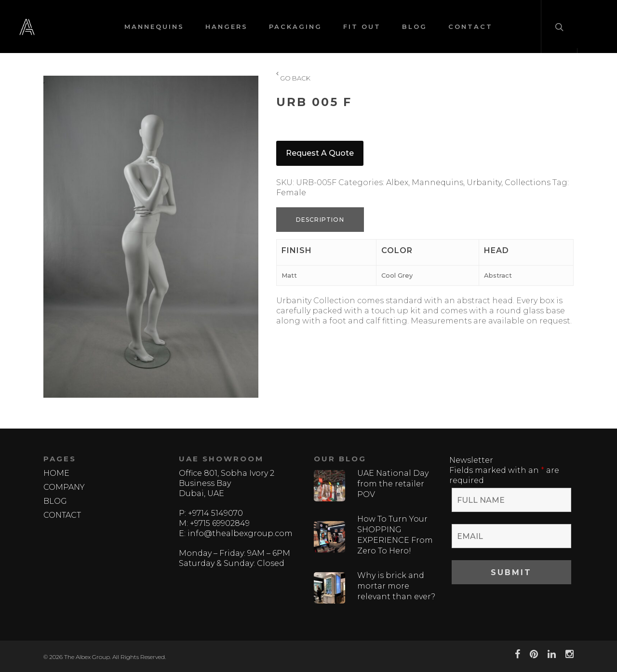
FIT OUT (362, 27)
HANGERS (227, 27)
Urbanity (484, 182)
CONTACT (470, 27)
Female (291, 193)
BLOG (415, 27)
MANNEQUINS (154, 27)
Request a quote (320, 153)
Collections (528, 182)
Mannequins (437, 182)
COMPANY (64, 487)
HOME (56, 473)
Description (320, 220)
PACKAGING (295, 27)
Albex (397, 182)
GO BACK (293, 79)
